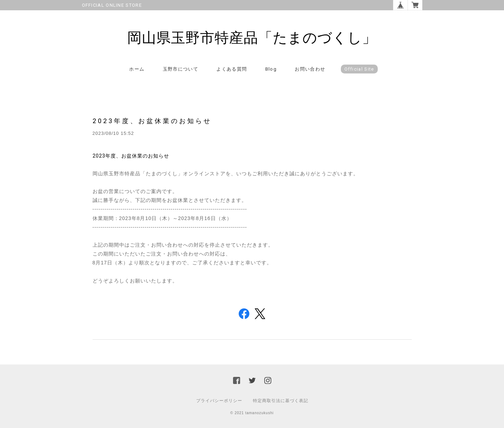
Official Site (359, 69)
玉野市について (181, 69)
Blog (271, 69)
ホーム (137, 69)
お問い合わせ (310, 69)
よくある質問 (232, 69)
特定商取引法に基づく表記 (281, 401)
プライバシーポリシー (219, 401)
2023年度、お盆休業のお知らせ (152, 121)
